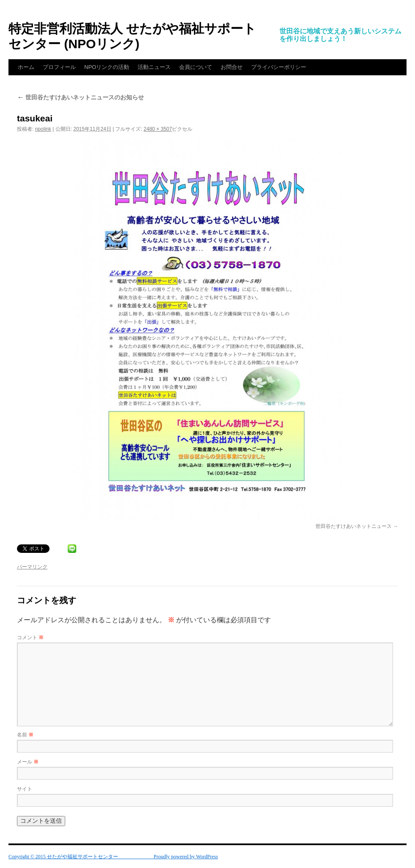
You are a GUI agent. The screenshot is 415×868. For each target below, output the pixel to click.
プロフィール (59, 67)
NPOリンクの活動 (107, 67)
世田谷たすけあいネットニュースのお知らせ (80, 97)
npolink (43, 129)
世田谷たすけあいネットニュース (354, 526)
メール (28, 762)
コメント (30, 637)
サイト (25, 789)
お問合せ (232, 67)
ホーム (26, 67)
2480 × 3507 (158, 129)
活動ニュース (154, 67)
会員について (196, 67)
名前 (25, 735)
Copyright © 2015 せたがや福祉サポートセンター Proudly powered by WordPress (113, 857)
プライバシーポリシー (279, 67)
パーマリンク (32, 567)
